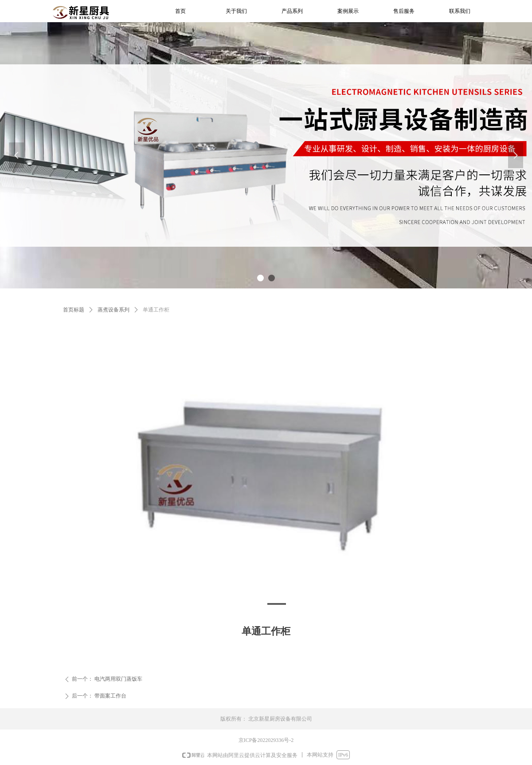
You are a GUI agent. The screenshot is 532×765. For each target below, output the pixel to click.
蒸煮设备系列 (113, 310)
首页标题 (74, 310)
